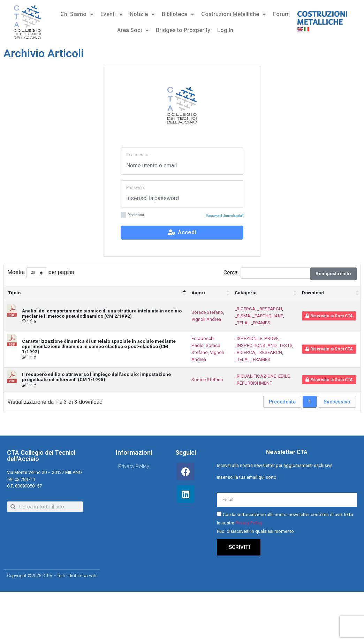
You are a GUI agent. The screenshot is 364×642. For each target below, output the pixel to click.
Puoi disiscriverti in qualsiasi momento (255, 531)
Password (136, 188)
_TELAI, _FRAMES (252, 323)
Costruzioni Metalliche (234, 14)
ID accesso (137, 155)
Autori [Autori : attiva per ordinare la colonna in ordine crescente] (198, 293)
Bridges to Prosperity (183, 30)
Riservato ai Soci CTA (329, 316)
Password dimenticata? (225, 216)
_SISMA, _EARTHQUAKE (259, 316)
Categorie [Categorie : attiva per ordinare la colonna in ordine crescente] (246, 293)
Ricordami (132, 215)
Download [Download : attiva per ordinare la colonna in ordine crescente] (313, 293)
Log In (225, 30)
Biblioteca (178, 14)
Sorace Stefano (207, 312)
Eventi (112, 14)
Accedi (182, 232)
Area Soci (133, 30)
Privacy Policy (249, 523)
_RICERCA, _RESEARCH (258, 309)
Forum (281, 14)
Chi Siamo (77, 14)
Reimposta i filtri (333, 274)
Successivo (337, 402)
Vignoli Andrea (206, 319)
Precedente (282, 402)
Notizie (142, 14)
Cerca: (267, 273)
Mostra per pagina (41, 273)
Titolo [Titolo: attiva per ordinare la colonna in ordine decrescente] (14, 293)
